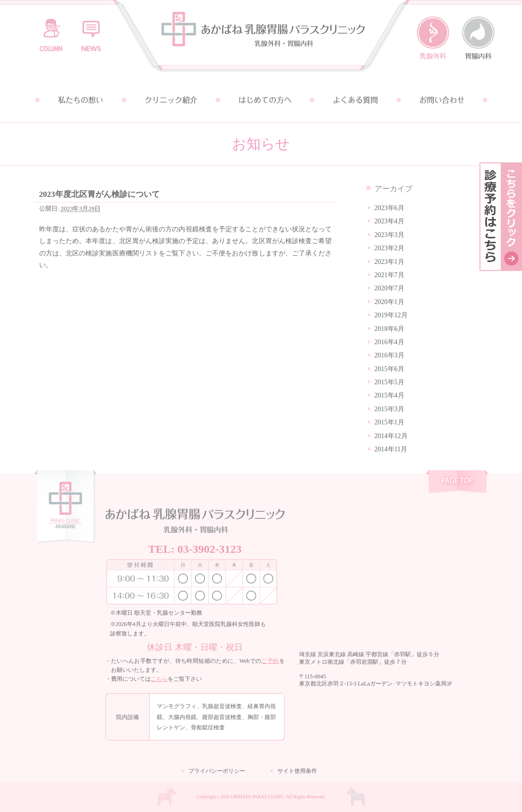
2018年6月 (389, 329)
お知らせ (91, 31)
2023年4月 (389, 221)
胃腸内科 (478, 38)
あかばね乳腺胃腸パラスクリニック (261, 39)
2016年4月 (389, 342)
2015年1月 (389, 422)
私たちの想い (80, 100)
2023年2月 (389, 248)
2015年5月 (389, 382)
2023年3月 (389, 235)
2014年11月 (391, 449)
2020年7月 (389, 288)
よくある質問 (352, 100)
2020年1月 (389, 302)
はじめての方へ (261, 100)
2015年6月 (389, 369)
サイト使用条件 (297, 771)
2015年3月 (389, 409)
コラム (51, 31)
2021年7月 (389, 275)
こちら (159, 679)
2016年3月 (389, 355)
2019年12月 (391, 315)
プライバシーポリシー (217, 771)
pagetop (457, 483)
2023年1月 (389, 262)
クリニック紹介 (171, 100)
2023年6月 (389, 208)
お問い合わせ (443, 100)
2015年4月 (389, 395)
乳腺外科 (433, 38)
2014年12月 (391, 436)
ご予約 (270, 661)
